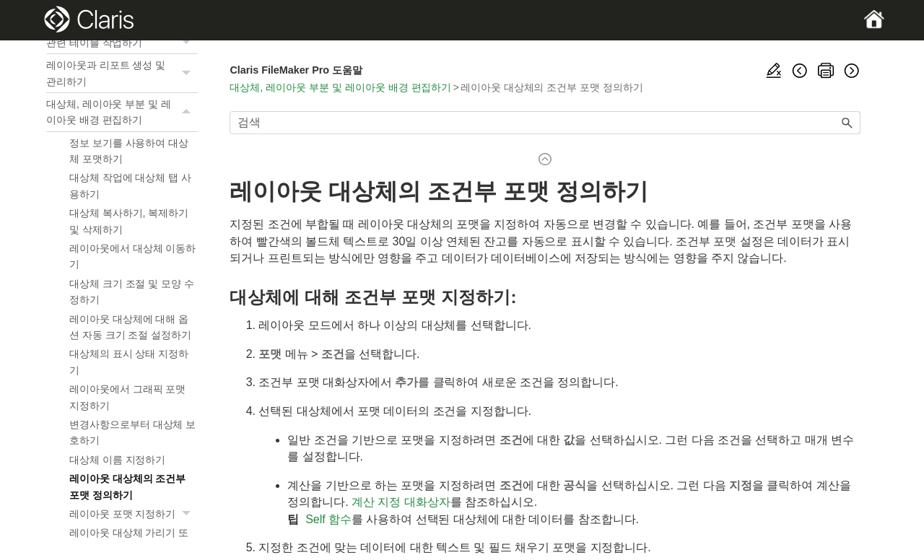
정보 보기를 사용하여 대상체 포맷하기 (129, 151)
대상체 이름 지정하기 (117, 460)
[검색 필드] (545, 123)
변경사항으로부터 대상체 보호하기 (132, 432)
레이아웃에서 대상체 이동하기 (132, 256)
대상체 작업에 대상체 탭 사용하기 (130, 185)
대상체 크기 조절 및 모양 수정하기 (132, 292)
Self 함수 (328, 519)
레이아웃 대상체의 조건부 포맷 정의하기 (127, 486)
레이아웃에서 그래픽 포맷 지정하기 (127, 397)
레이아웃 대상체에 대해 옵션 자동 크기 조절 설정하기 (130, 327)
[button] (188, 43)
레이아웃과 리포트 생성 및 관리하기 (122, 73)
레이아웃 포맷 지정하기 (134, 514)
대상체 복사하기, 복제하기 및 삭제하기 (129, 221)
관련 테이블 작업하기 (122, 43)
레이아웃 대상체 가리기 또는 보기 (129, 541)
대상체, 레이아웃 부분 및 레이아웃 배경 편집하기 (122, 112)
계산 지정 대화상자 (401, 502)
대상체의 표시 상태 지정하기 (129, 362)
